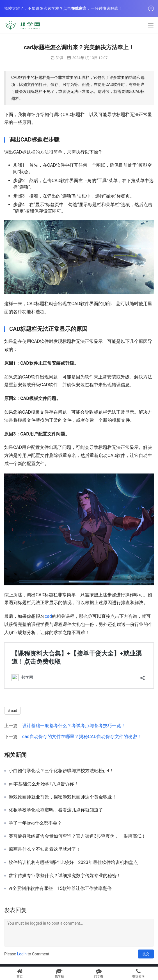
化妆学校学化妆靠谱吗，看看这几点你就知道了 (56, 810)
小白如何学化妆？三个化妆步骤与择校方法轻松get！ (61, 771)
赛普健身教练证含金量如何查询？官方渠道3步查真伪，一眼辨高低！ (77, 836)
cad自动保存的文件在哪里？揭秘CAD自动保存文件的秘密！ (82, 737)
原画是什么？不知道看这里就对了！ (45, 849)
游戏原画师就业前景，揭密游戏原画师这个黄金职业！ (63, 797)
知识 (59, 58)
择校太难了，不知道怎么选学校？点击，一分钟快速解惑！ (63, 8)
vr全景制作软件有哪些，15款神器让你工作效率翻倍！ (62, 889)
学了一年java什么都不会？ (35, 823)
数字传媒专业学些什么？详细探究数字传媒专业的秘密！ (65, 876)
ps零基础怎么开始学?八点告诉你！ (44, 784)
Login (22, 954)
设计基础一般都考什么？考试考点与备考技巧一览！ (74, 726)
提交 (146, 954)
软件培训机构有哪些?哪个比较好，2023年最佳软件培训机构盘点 (73, 863)
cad (48, 616)
